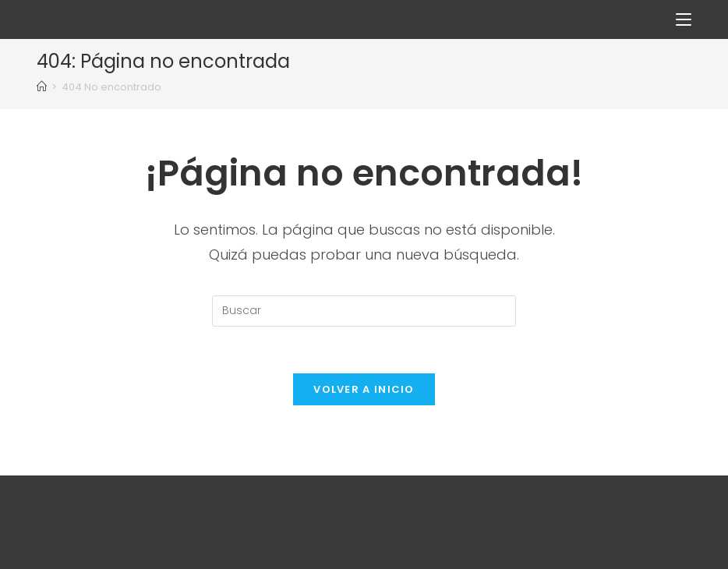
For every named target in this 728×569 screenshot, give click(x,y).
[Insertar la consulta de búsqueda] (364, 311)
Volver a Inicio (364, 389)
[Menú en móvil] (684, 19)
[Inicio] (42, 87)
